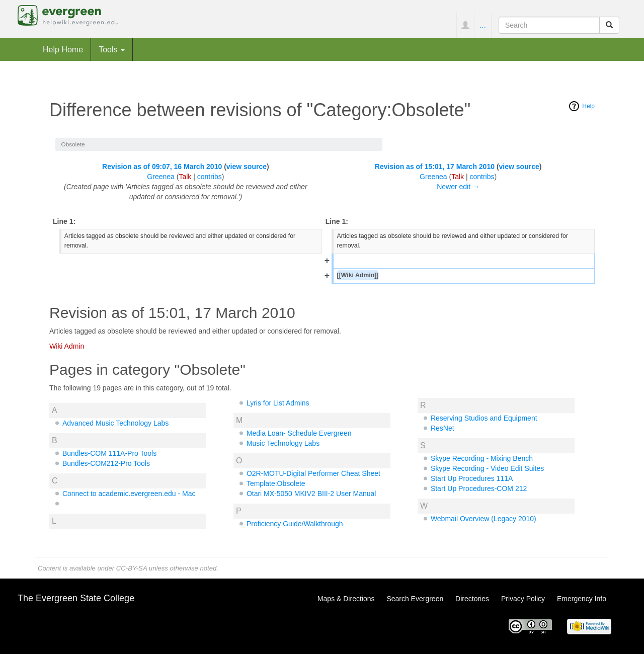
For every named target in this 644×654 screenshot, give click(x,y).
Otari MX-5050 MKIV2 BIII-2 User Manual (311, 494)
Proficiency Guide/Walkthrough (295, 524)
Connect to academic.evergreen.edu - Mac (129, 494)
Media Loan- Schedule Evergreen (299, 433)
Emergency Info (582, 599)
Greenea (160, 177)
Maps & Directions (346, 599)
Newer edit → (458, 187)
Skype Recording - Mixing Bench (482, 458)
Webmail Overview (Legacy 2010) (484, 519)
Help (588, 106)
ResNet (442, 428)
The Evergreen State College (76, 598)
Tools (112, 49)
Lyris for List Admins (278, 403)
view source (247, 167)
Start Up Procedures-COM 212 (479, 488)
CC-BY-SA (132, 568)
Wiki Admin (67, 346)
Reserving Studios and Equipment (484, 418)
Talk (185, 177)
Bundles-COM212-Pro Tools (106, 463)
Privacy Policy (523, 599)
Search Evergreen (415, 599)
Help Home (63, 49)
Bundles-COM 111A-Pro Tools (109, 453)
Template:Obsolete (276, 483)
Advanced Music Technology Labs (115, 423)
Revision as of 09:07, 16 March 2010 (162, 167)
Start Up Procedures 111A (472, 478)
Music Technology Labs (283, 443)
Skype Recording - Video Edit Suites (487, 468)
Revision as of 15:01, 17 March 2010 (435, 167)
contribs (210, 177)
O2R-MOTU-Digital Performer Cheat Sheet (313, 473)
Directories (472, 599)
